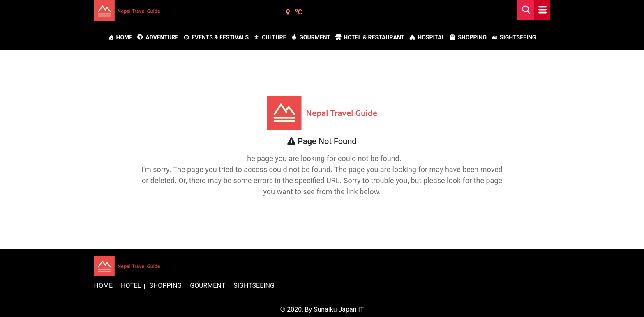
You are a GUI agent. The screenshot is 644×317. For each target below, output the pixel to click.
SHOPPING (165, 286)
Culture (274, 37)
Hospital (431, 37)
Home (125, 37)
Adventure (162, 37)
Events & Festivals (220, 37)
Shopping (472, 37)
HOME (103, 286)
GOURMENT (208, 286)
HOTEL (131, 286)
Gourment (315, 37)
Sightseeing (518, 37)
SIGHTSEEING (254, 286)
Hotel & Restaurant (374, 37)
